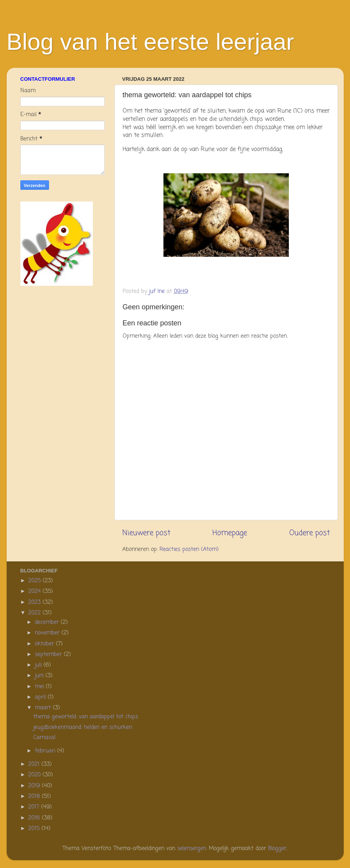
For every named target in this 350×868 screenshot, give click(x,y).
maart (44, 708)
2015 (35, 829)
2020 (35, 775)
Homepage (230, 533)
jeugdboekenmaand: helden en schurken (83, 727)
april (41, 697)
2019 (35, 786)
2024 (35, 591)
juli (39, 665)
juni (40, 676)
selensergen (192, 849)
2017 (35, 807)
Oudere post (310, 533)
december (48, 622)
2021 (35, 764)
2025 (35, 581)
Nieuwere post (146, 533)
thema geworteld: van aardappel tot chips (86, 717)
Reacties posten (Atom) (189, 549)
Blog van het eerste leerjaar (151, 42)
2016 (35, 818)
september (49, 655)
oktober (45, 644)
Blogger (277, 849)
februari (46, 751)
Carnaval (44, 738)
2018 (35, 796)
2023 (35, 602)
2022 (35, 613)
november (48, 633)
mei (40, 687)
